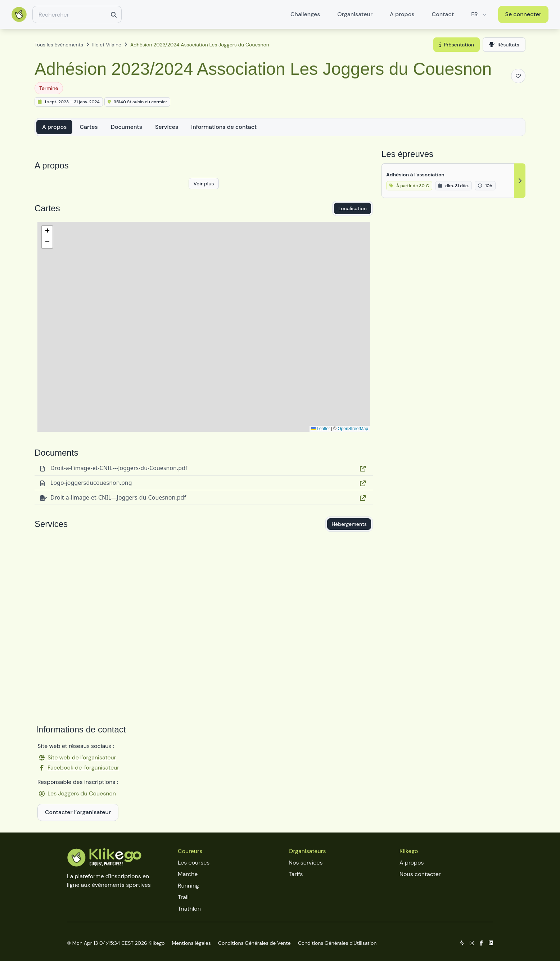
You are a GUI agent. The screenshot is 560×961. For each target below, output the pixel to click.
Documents (127, 127)
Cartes (89, 127)
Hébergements (349, 524)
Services (167, 127)
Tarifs (296, 874)
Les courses (194, 863)
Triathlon (189, 909)
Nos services (306, 863)
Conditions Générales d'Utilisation (337, 943)
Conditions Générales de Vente (254, 943)
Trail (183, 897)
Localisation (353, 208)
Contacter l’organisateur (78, 812)
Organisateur (355, 14)
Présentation (457, 45)
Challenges (305, 14)
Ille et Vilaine (107, 45)
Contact (443, 14)
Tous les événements (59, 45)
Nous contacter (420, 874)
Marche (188, 874)
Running (188, 886)
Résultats (504, 45)
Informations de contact (224, 127)
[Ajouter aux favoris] (518, 76)
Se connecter (523, 14)
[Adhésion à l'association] (453, 181)
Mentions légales (191, 943)
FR (479, 14)
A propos (402, 14)
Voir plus (204, 184)
